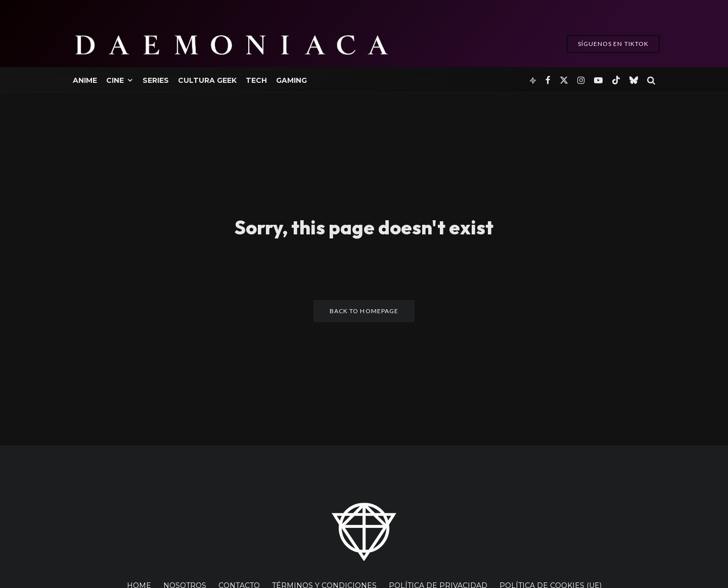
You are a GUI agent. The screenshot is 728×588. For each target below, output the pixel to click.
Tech (256, 80)
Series (156, 80)
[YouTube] (598, 80)
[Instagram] (581, 80)
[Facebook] (548, 80)
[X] (564, 80)
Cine (115, 80)
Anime (85, 80)
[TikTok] (616, 80)
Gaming (291, 80)
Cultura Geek (207, 80)
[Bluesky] (634, 80)
